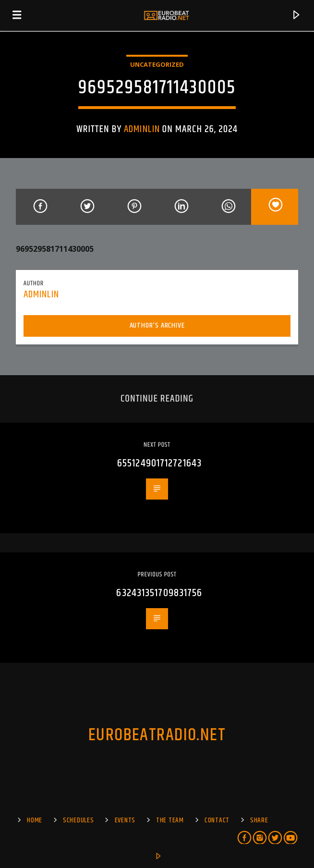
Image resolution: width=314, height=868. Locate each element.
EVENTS (125, 820)
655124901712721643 (159, 463)
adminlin (142, 129)
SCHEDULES (78, 820)
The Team (170, 820)
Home (35, 820)
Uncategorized (157, 64)
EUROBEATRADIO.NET (157, 735)
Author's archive (157, 325)
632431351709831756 (159, 593)
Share (259, 820)
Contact (217, 820)
